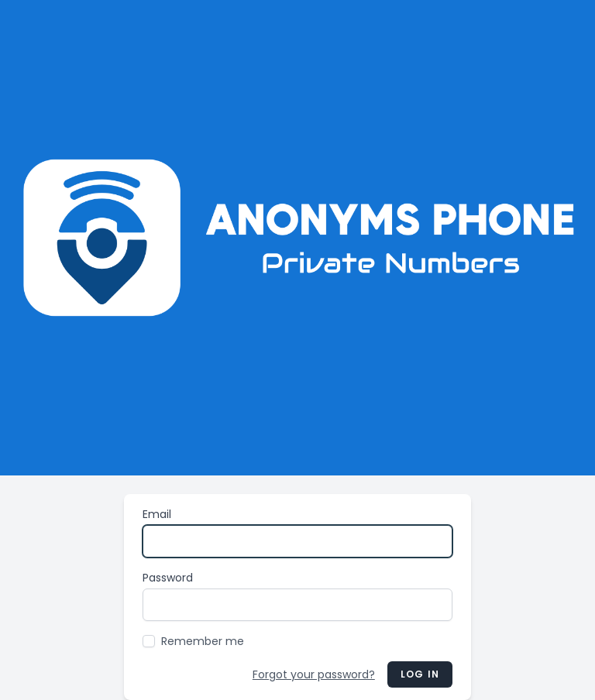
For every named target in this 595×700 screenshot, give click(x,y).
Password (168, 578)
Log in (420, 674)
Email (157, 514)
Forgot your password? (314, 674)
